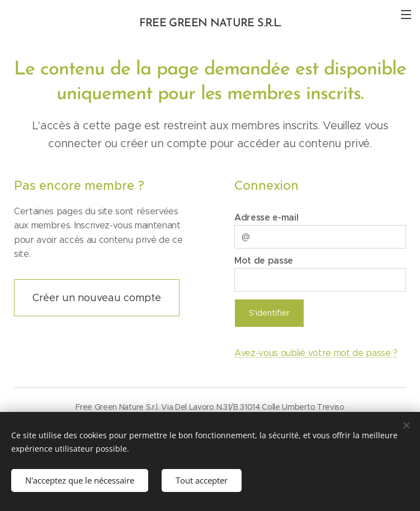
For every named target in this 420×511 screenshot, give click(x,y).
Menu (406, 15)
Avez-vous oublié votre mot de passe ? (316, 352)
